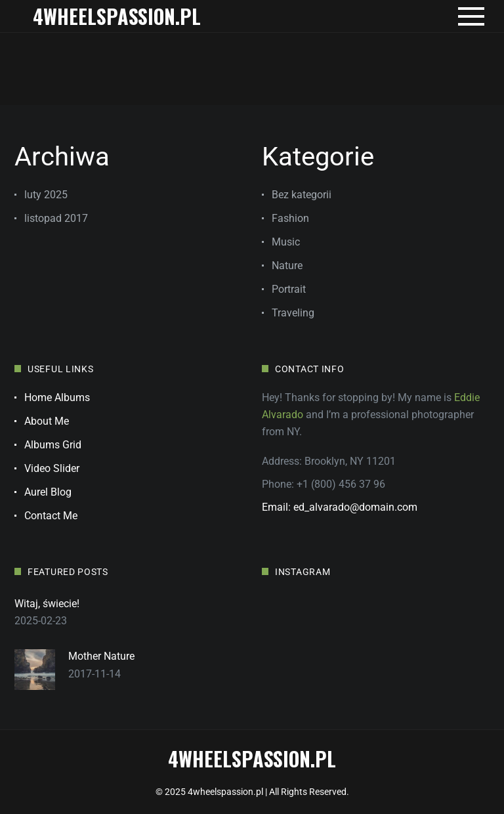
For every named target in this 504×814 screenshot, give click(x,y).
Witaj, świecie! (47, 604)
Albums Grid (53, 445)
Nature (287, 266)
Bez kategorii (302, 195)
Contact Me (51, 516)
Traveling (293, 313)
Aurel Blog (48, 492)
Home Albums (57, 397)
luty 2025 (46, 195)
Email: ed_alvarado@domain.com (340, 507)
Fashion (290, 218)
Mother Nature (101, 656)
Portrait (289, 289)
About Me (47, 421)
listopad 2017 (56, 218)
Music (286, 242)
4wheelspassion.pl (117, 16)
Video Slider (52, 468)
